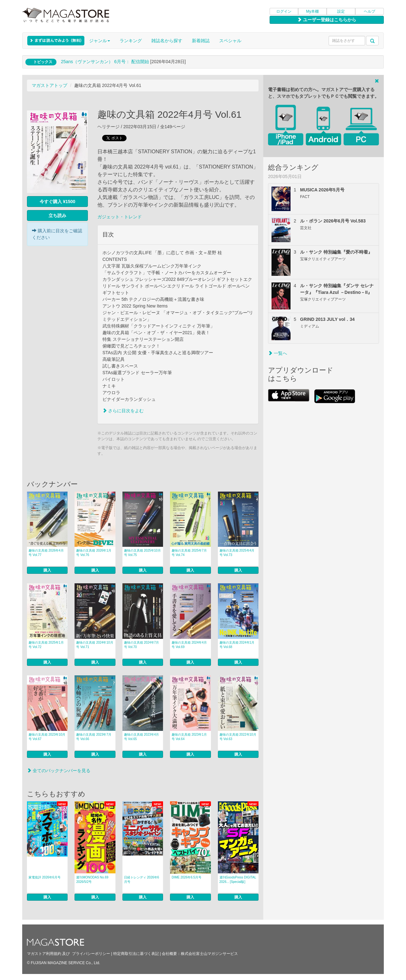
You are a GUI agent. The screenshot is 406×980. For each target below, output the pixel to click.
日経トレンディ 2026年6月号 (142, 880)
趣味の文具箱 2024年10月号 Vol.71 (95, 645)
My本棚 (312, 11)
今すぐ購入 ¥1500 (58, 202)
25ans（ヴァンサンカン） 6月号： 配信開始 (105, 62)
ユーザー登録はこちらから (327, 20)
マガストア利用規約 (44, 954)
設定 (341, 11)
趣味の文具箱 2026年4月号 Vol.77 (46, 553)
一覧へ (278, 353)
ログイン (284, 11)
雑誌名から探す (167, 41)
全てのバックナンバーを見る (59, 771)
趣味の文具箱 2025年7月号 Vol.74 (189, 553)
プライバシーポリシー (91, 954)
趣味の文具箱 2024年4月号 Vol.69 (189, 645)
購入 (47, 570)
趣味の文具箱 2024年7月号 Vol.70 (142, 645)
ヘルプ (370, 11)
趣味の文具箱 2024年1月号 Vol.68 (237, 645)
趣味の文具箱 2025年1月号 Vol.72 (46, 645)
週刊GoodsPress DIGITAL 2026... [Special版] (238, 880)
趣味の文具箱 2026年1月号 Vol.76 (94, 553)
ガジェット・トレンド (120, 217)
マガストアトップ (49, 85)
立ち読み (57, 215)
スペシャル (230, 41)
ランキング (131, 41)
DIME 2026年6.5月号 (187, 877)
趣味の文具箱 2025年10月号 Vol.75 (142, 553)
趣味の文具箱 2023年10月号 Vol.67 (47, 737)
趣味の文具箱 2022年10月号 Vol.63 (238, 737)
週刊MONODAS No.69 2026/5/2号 (92, 880)
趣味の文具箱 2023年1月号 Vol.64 (189, 737)
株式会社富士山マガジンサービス (209, 954)
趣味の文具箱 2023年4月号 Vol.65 (142, 737)
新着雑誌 (201, 41)
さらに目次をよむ (123, 411)
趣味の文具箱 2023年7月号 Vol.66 (94, 737)
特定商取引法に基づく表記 (136, 954)
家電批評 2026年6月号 (45, 877)
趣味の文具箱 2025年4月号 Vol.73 (237, 553)
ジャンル (100, 41)
